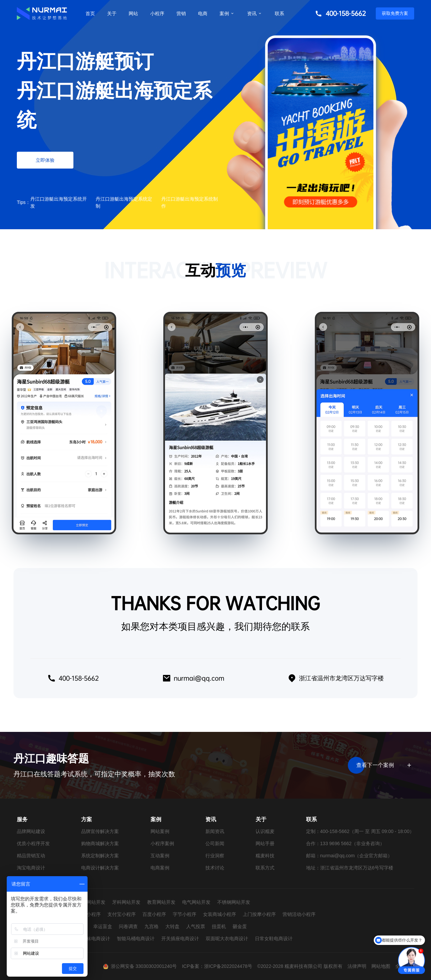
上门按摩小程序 (259, 914)
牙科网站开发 (126, 902)
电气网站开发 (196, 902)
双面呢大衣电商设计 (227, 939)
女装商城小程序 (220, 914)
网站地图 (381, 966)
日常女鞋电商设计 (274, 939)
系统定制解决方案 (100, 856)
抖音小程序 (89, 914)
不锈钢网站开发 (234, 902)
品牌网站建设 (31, 831)
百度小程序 (154, 914)
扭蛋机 (219, 926)
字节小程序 (185, 914)
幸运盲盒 (103, 926)
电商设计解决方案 (100, 868)
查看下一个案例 (383, 765)
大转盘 (172, 926)
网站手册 (265, 843)
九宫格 (152, 926)
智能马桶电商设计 (136, 939)
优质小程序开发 (33, 843)
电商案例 (160, 868)
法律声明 (357, 966)
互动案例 (160, 856)
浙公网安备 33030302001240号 (144, 966)
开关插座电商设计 (180, 939)
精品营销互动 (31, 856)
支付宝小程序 (122, 914)
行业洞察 (215, 856)
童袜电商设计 (96, 939)
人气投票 (196, 926)
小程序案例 (162, 843)
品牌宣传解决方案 (100, 831)
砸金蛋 (240, 926)
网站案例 (160, 831)
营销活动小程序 (299, 914)
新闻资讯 (215, 831)
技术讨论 (215, 868)
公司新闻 (215, 843)
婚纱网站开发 (91, 902)
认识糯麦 (265, 831)
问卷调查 (128, 926)
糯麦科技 (265, 856)
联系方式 (265, 868)
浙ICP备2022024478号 (228, 966)
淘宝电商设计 (31, 868)
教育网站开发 (161, 902)
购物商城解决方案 (100, 843)
